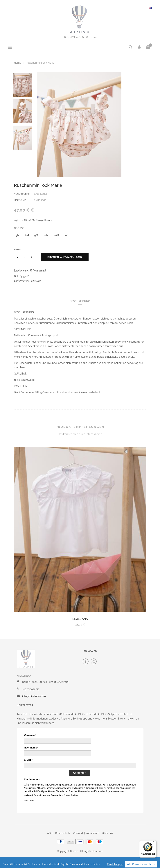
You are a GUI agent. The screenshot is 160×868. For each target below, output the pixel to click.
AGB (50, 833)
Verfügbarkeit (22, 194)
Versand (78, 833)
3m (18, 235)
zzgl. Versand (46, 220)
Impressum (92, 833)
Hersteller (20, 200)
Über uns (107, 833)
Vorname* (30, 735)
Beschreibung (80, 301)
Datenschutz (63, 833)
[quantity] (25, 257)
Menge (17, 250)
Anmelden (80, 773)
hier (76, 795)
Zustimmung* (32, 779)
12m (46, 235)
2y (66, 235)
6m (27, 235)
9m (36, 235)
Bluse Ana (80, 619)
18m (56, 235)
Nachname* (31, 748)
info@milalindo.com (34, 696)
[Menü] (154, 843)
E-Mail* (28, 760)
